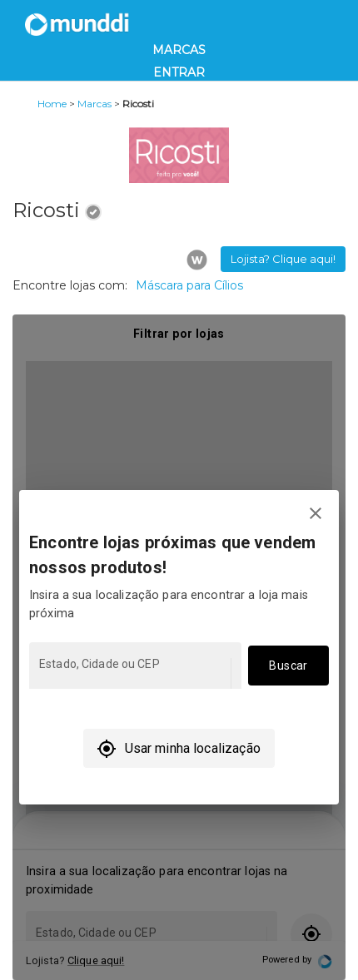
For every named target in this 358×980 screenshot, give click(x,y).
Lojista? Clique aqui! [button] (283, 259)
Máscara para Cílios (189, 285)
